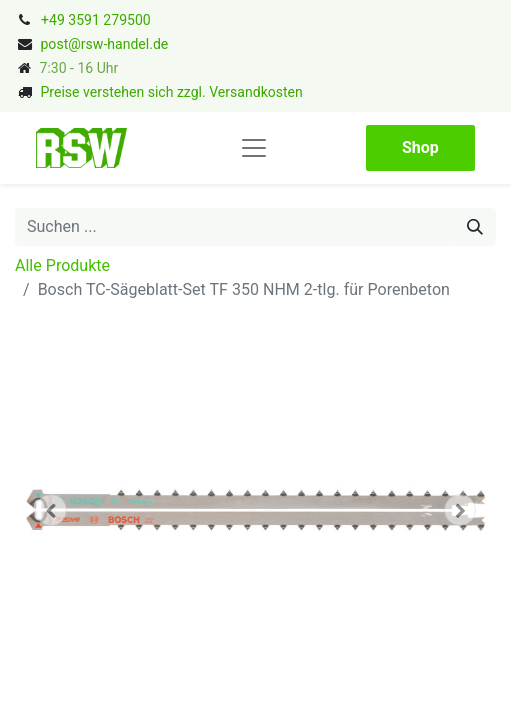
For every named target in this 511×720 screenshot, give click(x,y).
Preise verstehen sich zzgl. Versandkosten (171, 92)
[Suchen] (475, 227)
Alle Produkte (62, 265)
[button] (51, 510)
